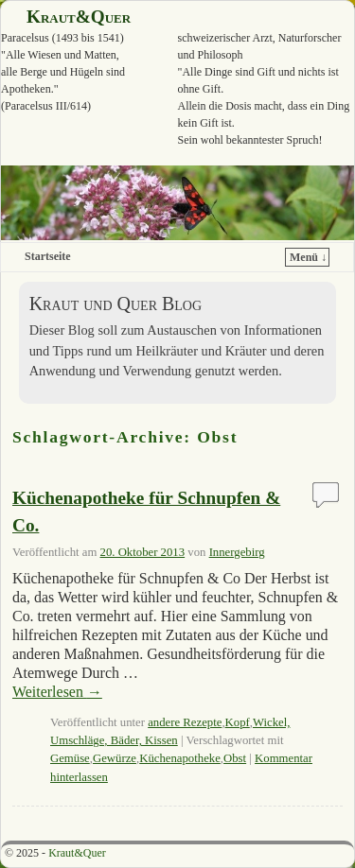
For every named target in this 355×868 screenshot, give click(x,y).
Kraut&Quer (79, 17)
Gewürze (115, 758)
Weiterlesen (57, 692)
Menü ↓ (308, 257)
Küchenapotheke (180, 758)
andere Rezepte (185, 722)
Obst (235, 758)
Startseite (48, 256)
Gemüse (70, 758)
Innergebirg (237, 552)
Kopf (238, 722)
